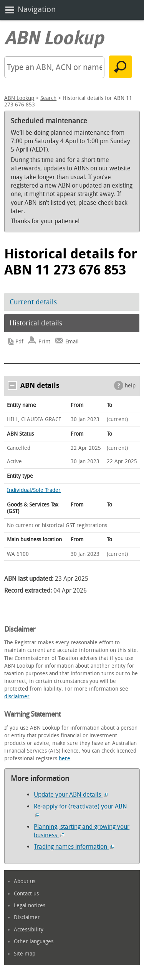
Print (44, 342)
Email (72, 342)
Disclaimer (27, 917)
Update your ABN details (71, 795)
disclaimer (17, 697)
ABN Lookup (19, 98)
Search (48, 98)
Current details (33, 302)
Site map (25, 954)
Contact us (26, 894)
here (65, 759)
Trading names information (74, 847)
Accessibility (29, 930)
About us (25, 881)
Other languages (34, 942)
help (130, 386)
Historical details (36, 323)
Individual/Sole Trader (34, 490)
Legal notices (30, 906)
